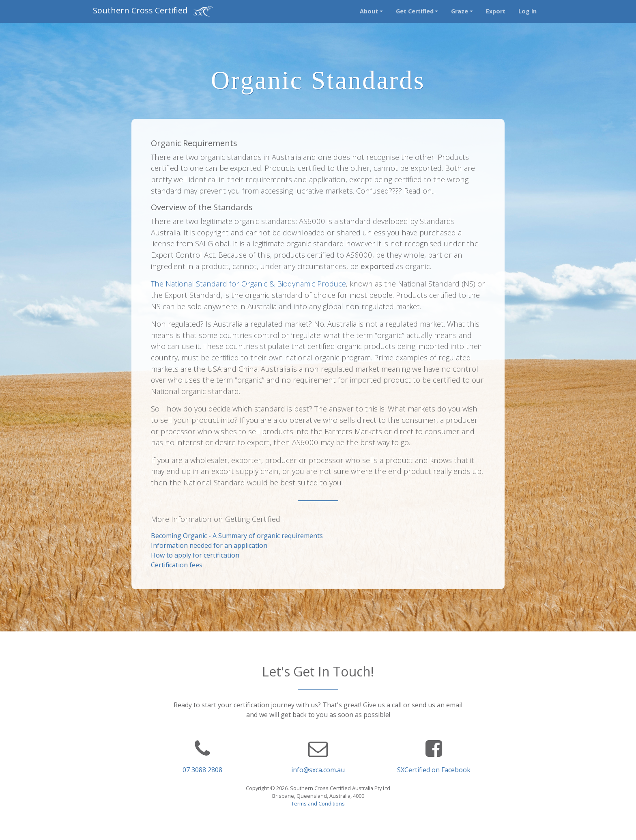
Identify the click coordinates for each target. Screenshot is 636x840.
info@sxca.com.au (318, 770)
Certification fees (177, 565)
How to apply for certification (195, 555)
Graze (460, 11)
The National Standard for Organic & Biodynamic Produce (248, 283)
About (369, 11)
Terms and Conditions (318, 803)
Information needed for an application (209, 545)
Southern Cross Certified (153, 11)
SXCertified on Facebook (434, 770)
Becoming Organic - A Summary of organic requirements (237, 536)
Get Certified (415, 11)
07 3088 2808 (202, 770)
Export (496, 11)
